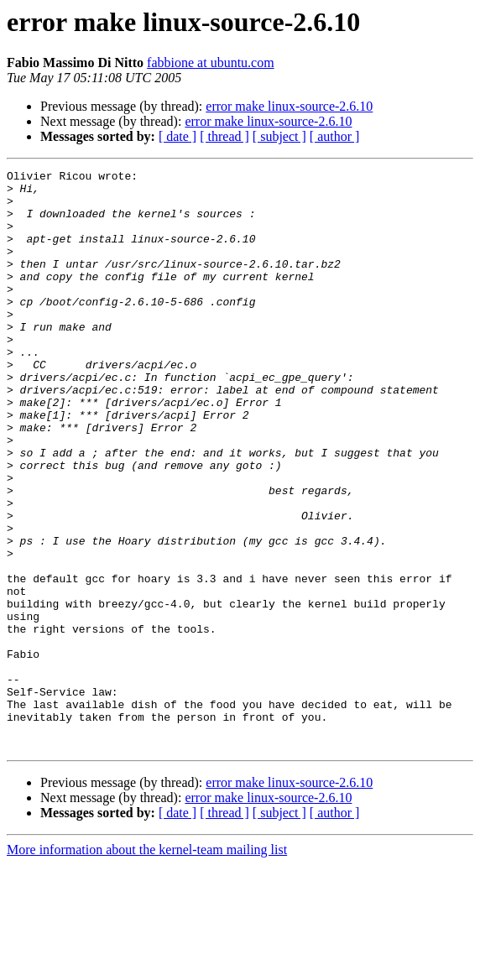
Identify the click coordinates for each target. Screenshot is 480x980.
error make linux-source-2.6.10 (289, 106)
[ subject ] (279, 136)
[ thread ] (224, 136)
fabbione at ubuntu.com (211, 63)
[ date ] (177, 136)
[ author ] (335, 136)
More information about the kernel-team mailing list (147, 965)
